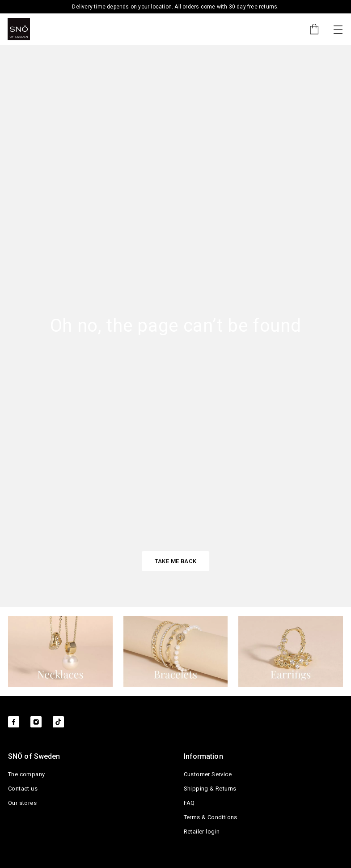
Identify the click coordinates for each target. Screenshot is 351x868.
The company (26, 774)
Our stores (22, 803)
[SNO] (19, 29)
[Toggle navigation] (338, 29)
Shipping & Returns (210, 789)
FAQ (189, 803)
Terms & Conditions (211, 817)
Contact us (23, 789)
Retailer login (202, 832)
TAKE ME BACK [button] (176, 561)
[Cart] (310, 29)
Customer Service (208, 774)
